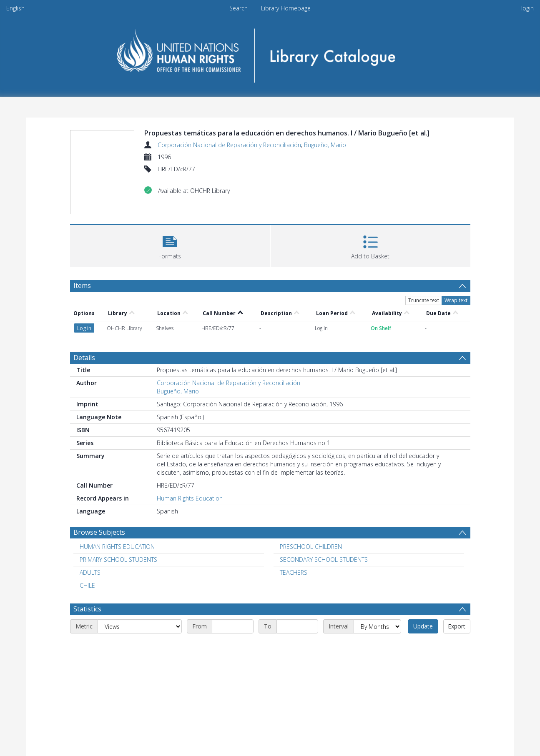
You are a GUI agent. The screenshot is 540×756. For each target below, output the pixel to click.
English (15, 8)
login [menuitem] (527, 8)
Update (423, 626)
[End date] (297, 626)
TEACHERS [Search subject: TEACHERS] (294, 572)
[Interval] (377, 626)
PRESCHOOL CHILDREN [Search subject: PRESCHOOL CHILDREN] (311, 547)
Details (84, 358)
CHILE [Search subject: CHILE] (87, 585)
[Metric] (140, 626)
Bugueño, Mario (325, 145)
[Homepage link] (270, 53)
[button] (170, 245)
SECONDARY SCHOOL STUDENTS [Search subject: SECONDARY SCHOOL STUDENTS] (324, 559)
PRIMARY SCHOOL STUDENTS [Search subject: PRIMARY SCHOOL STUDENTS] (118, 559)
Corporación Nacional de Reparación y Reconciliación (229, 145)
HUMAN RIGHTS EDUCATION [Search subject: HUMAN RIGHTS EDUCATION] (117, 547)
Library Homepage (286, 8)
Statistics (87, 609)
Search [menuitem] (239, 8)
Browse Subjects (99, 532)
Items (82, 285)
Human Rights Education (190, 498)
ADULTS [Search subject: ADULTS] (90, 572)
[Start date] (233, 626)
